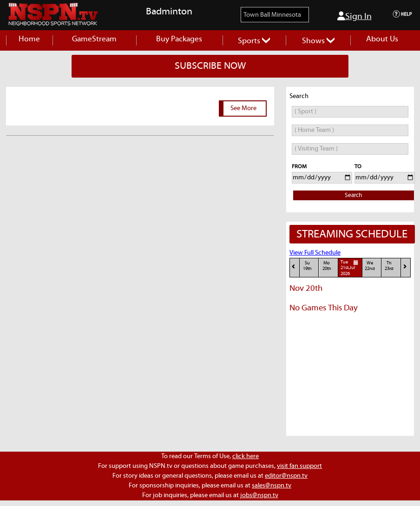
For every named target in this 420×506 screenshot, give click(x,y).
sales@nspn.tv (272, 486)
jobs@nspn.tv (259, 495)
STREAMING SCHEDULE (352, 234)
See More (243, 108)
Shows (318, 41)
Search (353, 195)
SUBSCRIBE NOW (210, 66)
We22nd (370, 266)
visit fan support (299, 466)
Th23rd (389, 266)
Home (29, 39)
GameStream (94, 39)
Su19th (307, 266)
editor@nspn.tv (286, 476)
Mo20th (327, 266)
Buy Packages (179, 39)
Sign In (354, 16)
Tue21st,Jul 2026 (351, 268)
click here (246, 456)
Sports (254, 41)
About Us (382, 39)
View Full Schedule (315, 253)
